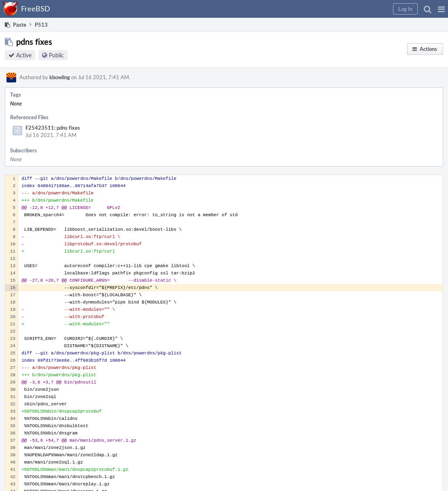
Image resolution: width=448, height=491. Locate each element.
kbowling (60, 77)
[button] (441, 9)
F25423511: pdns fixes (53, 128)
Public (56, 55)
